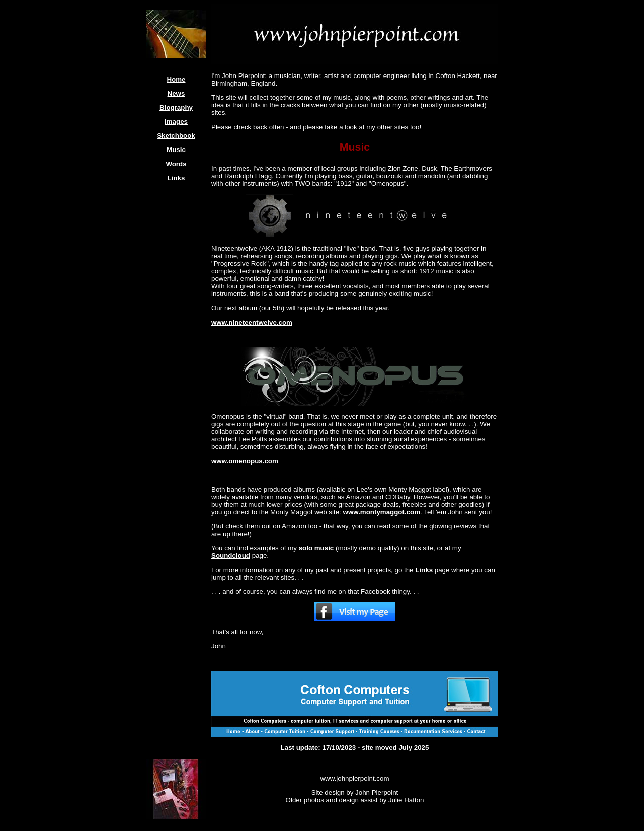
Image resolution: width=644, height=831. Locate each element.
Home (176, 79)
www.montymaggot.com (382, 512)
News (176, 93)
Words (176, 164)
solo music (316, 548)
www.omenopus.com (245, 461)
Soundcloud (231, 555)
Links (176, 178)
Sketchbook (176, 136)
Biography (176, 107)
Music (176, 150)
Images (176, 122)
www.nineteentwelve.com (252, 322)
